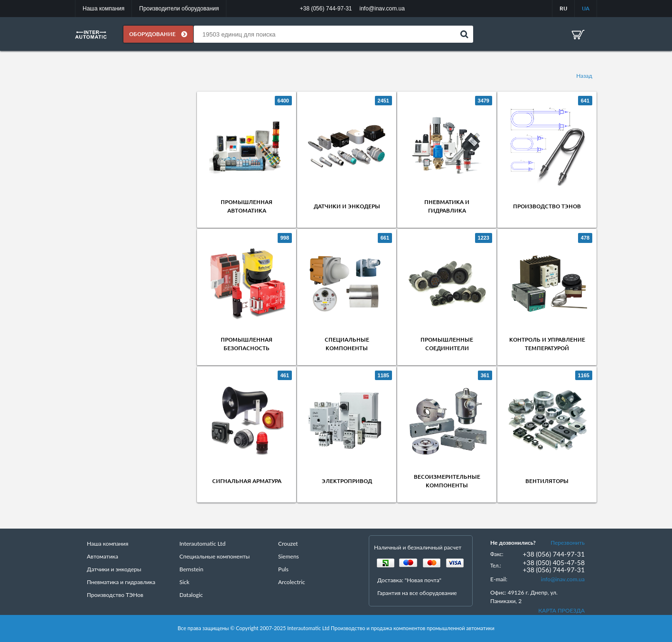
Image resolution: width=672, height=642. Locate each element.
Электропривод (347, 481)
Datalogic (191, 595)
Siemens (289, 557)
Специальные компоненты (215, 557)
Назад (584, 76)
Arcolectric (292, 582)
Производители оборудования (179, 9)
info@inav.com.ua (563, 580)
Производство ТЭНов (547, 207)
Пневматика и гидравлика (121, 582)
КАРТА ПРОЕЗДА (561, 611)
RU (563, 8)
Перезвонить (568, 543)
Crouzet (288, 544)
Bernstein (191, 570)
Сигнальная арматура (247, 481)
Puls (283, 570)
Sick (184, 582)
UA (586, 8)
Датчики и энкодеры (347, 207)
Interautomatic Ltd (202, 544)
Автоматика (103, 557)
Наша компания (103, 9)
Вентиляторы (547, 481)
